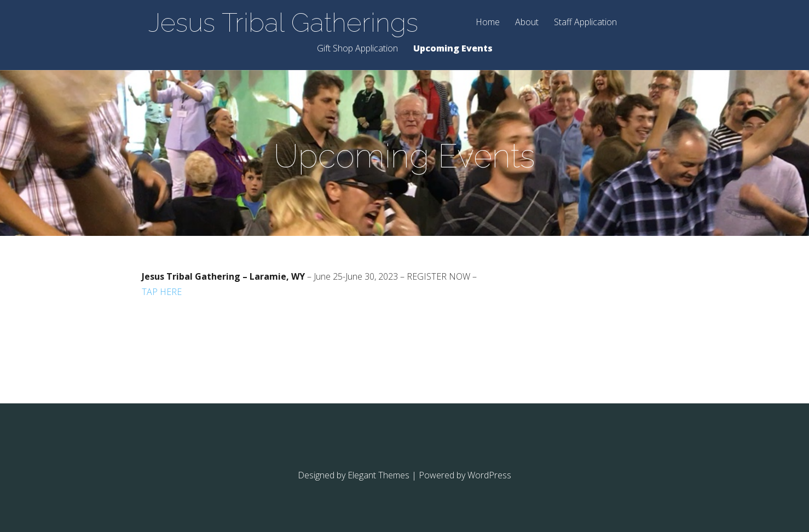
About (527, 23)
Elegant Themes (379, 475)
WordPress (489, 475)
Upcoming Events (453, 49)
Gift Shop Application (357, 49)
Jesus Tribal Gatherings (283, 22)
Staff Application (585, 23)
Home (488, 23)
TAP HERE (162, 292)
